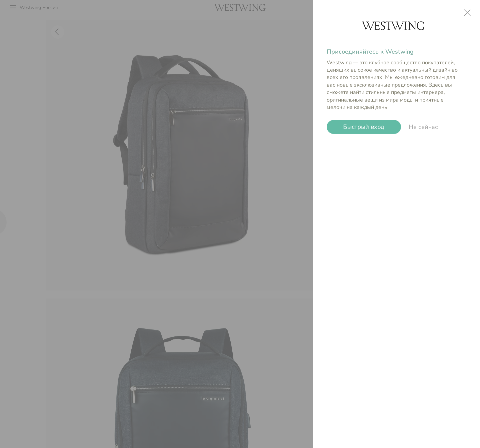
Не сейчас (423, 127)
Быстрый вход (364, 127)
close (467, 13)
